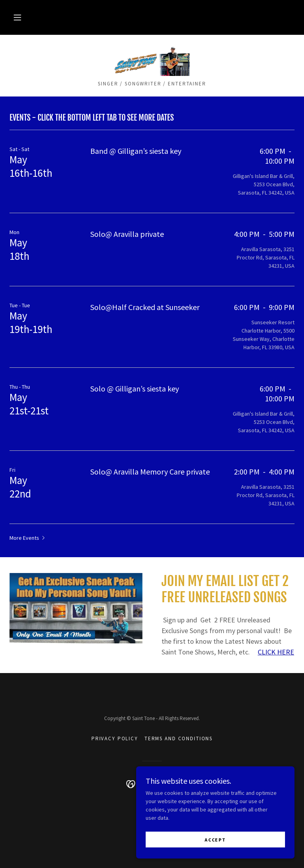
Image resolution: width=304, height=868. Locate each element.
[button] (17, 17)
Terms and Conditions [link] (179, 738)
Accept (215, 840)
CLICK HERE (276, 652)
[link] (152, 60)
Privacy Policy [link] (115, 738)
